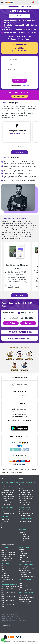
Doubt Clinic (6, 626)
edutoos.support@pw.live (19, 416)
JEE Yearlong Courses (7, 489)
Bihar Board (5, 572)
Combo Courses (24, 485)
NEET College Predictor (26, 590)
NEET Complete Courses (26, 491)
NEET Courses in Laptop (26, 497)
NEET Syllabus (23, 584)
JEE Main (22, 552)
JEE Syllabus (22, 556)
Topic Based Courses (7, 495)
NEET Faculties (23, 534)
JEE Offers (4, 527)
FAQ (13, 396)
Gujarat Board (5, 577)
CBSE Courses (5, 551)
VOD (21, 313)
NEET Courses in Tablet (26, 499)
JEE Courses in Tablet (7, 499)
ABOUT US (5, 470)
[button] (16, 147)
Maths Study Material (25, 571)
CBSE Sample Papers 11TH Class (9, 594)
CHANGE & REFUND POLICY (16, 470)
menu (2, 3)
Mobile (29, 313)
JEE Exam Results (6, 525)
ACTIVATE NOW (20, 96)
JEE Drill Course (6, 504)
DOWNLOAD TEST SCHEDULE (19, 338)
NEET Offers (23, 540)
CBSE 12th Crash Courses (9, 552)
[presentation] (19, 145)
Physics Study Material (26, 567)
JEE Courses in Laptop (8, 497)
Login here (26, 86)
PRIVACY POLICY (6, 473)
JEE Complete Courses (8, 491)
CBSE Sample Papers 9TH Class (10, 587)
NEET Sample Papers (25, 603)
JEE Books (4, 501)
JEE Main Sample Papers (26, 575)
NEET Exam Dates (24, 586)
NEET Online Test (24, 536)
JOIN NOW (19, 81)
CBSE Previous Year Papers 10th (9, 601)
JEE (2, 479)
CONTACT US (15, 473)
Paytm (20, 446)
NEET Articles (23, 588)
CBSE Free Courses (7, 556)
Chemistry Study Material (26, 569)
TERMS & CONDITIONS (30, 470)
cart (32, 2)
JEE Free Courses (6, 503)
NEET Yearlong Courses (26, 489)
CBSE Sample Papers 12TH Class (9, 597)
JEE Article (22, 560)
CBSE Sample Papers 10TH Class (9, 590)
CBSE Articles (5, 581)
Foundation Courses (7, 558)
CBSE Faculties (6, 560)
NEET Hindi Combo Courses (27, 510)
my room (37, 2)
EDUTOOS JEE (5, 519)
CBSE (3, 566)
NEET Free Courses (24, 503)
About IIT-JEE (23, 550)
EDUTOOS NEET (24, 532)
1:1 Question (23, 396)
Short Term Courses (7, 493)
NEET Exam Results (25, 538)
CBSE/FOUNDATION (8, 545)
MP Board (4, 574)
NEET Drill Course (24, 504)
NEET (21, 479)
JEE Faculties (5, 521)
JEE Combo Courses (7, 485)
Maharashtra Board (7, 579)
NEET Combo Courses (25, 521)
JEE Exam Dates (24, 558)
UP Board (4, 570)
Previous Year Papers (25, 573)
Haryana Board (6, 575)
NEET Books (23, 501)
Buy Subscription (6, 487)
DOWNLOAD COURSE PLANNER (20, 332)
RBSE (3, 568)
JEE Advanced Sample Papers (27, 577)
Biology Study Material (25, 599)
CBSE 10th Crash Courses (9, 554)
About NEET (23, 582)
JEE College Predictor (25, 561)
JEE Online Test (6, 523)
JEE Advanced (23, 554)
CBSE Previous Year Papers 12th (9, 605)
